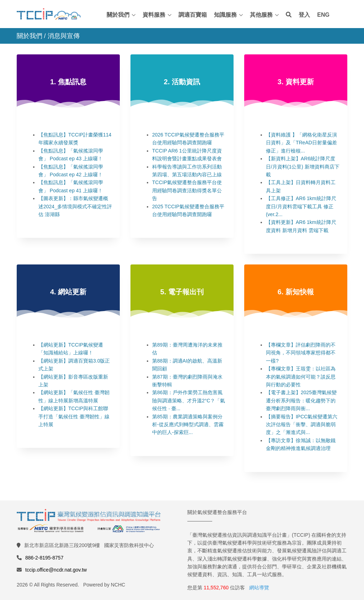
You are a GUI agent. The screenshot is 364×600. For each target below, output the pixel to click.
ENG (323, 15)
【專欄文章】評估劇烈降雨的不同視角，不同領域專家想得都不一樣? (301, 353)
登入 (304, 15)
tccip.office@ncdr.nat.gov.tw (56, 570)
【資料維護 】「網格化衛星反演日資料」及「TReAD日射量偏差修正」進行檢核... (301, 143)
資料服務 (154, 15)
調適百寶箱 (193, 15)
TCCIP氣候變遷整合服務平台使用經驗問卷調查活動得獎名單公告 (187, 190)
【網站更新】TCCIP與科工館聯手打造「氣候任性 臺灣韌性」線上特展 (74, 416)
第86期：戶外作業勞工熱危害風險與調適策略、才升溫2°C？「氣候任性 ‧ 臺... (189, 400)
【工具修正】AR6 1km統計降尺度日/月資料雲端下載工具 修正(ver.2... (301, 206)
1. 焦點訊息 (68, 82)
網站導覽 (259, 588)
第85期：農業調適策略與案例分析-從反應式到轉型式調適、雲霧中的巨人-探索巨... (188, 425)
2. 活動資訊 (182, 82)
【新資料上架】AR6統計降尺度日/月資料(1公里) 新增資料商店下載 (303, 167)
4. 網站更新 (68, 292)
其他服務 (261, 15)
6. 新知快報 (296, 292)
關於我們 (118, 15)
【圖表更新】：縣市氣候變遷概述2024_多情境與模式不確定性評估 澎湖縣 (75, 206)
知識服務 (225, 15)
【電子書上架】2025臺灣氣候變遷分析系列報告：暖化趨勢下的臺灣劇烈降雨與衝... (301, 400)
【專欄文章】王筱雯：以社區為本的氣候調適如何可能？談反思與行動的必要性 (301, 377)
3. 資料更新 (296, 82)
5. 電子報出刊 (182, 292)
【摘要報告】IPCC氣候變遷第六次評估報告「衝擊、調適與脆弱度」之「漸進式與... (302, 425)
